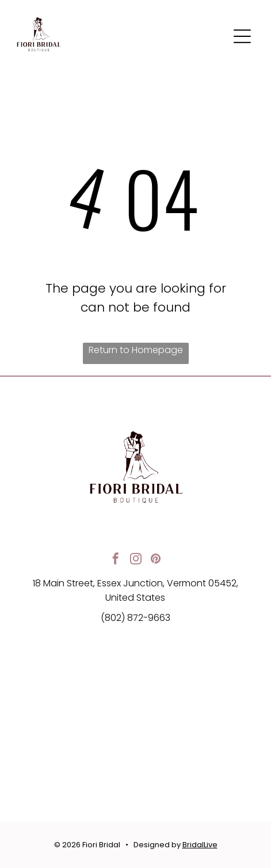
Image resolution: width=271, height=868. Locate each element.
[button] (242, 36)
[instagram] (136, 560)
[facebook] (116, 560)
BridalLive (200, 845)
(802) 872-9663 (135, 618)
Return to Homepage (136, 350)
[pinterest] (156, 560)
